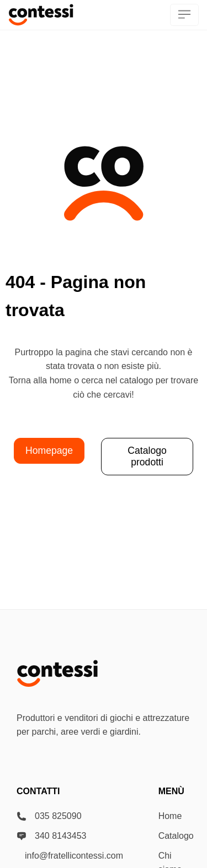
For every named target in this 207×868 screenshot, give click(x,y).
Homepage (49, 451)
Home (170, 816)
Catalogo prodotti (147, 456)
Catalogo (176, 836)
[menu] (184, 15)
